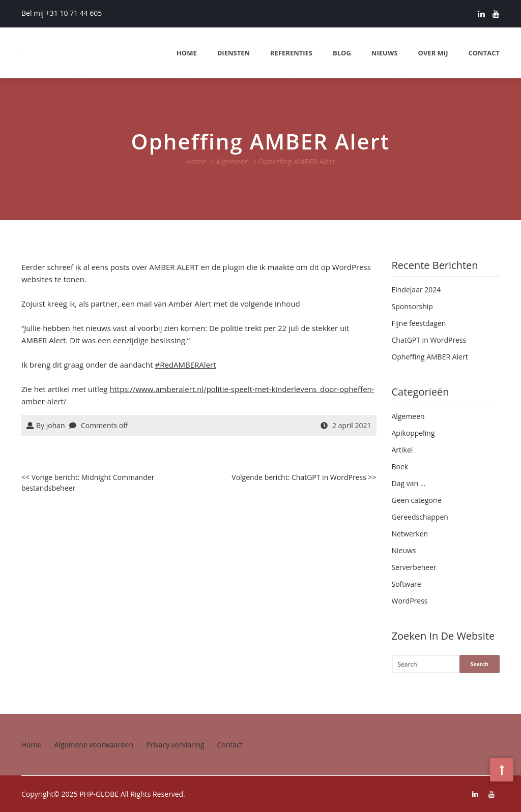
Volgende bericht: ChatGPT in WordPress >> (304, 477)
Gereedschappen (420, 517)
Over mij (433, 53)
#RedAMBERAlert (186, 365)
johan (56, 425)
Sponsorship (412, 306)
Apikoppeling (413, 433)
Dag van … (409, 483)
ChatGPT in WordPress (429, 340)
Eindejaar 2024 (416, 290)
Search (480, 664)
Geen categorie (417, 500)
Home (187, 53)
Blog (342, 53)
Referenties (291, 53)
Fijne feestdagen (419, 323)
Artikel (402, 450)
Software (407, 584)
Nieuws (385, 53)
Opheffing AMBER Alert (430, 357)
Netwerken (410, 534)
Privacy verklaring (175, 745)
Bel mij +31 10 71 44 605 (62, 13)
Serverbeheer (414, 567)
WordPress (410, 601)
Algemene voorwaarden (94, 745)
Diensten (234, 53)
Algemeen (232, 161)
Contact (484, 53)
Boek (400, 467)
